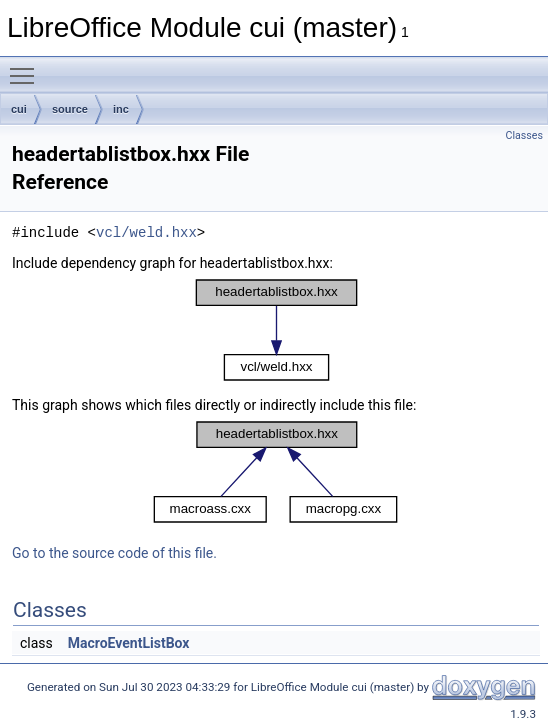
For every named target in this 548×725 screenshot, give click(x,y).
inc (121, 109)
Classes (524, 135)
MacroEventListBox (129, 643)
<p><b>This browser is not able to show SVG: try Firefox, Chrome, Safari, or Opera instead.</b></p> (276, 330)
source (70, 109)
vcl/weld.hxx (146, 232)
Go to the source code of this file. (114, 553)
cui (19, 109)
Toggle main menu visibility (27, 67)
